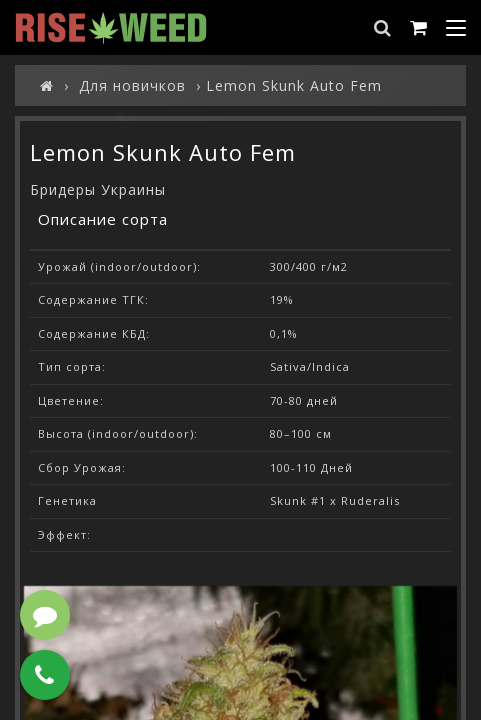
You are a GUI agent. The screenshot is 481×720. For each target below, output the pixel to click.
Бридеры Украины (98, 189)
